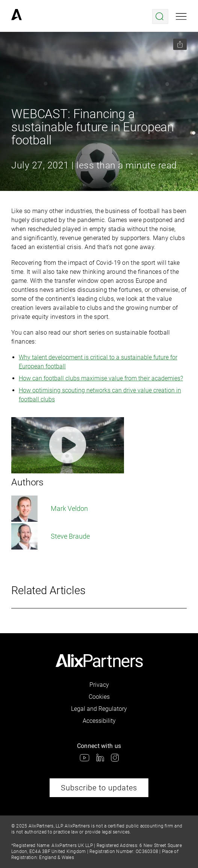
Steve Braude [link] (51, 536)
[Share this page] (180, 44)
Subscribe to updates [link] (99, 788)
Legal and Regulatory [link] (99, 709)
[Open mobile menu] (181, 17)
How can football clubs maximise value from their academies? (101, 378)
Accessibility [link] (99, 721)
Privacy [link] (99, 685)
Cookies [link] (99, 697)
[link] (17, 17)
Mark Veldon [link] (50, 509)
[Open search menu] (160, 17)
